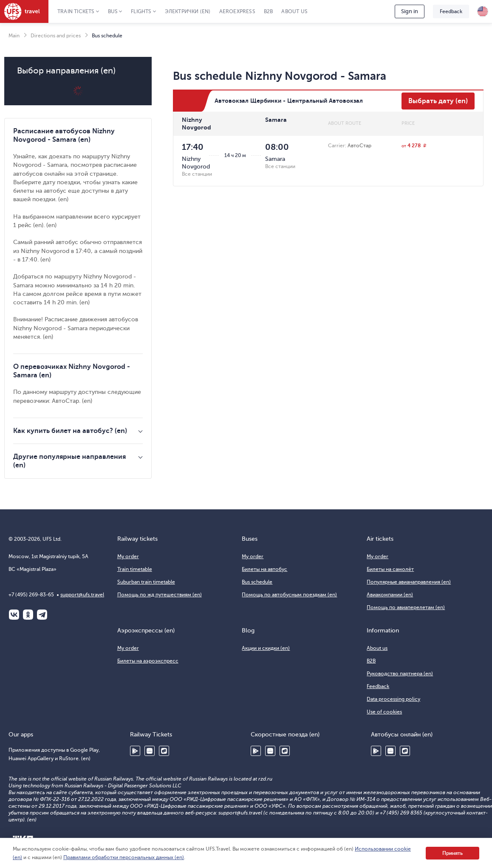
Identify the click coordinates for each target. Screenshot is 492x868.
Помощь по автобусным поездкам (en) (289, 595)
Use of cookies (384, 712)
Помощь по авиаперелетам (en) (406, 607)
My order (128, 556)
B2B (269, 11)
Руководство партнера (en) (400, 674)
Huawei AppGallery (150, 751)
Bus (113, 11)
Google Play (135, 751)
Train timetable (135, 569)
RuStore (164, 751)
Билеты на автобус (264, 569)
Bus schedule (257, 582)
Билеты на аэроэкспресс (148, 661)
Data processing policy (393, 699)
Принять (452, 853)
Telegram (42, 615)
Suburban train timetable (146, 582)
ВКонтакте (14, 615)
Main (14, 36)
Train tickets (76, 11)
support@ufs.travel (82, 595)
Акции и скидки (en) (266, 648)
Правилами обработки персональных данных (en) (124, 857)
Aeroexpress (237, 11)
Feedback (451, 11)
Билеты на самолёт (390, 569)
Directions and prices (56, 36)
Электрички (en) (188, 11)
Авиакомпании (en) (390, 595)
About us (294, 11)
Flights (141, 11)
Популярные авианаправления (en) (409, 582)
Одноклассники (28, 615)
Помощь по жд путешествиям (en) (160, 595)
